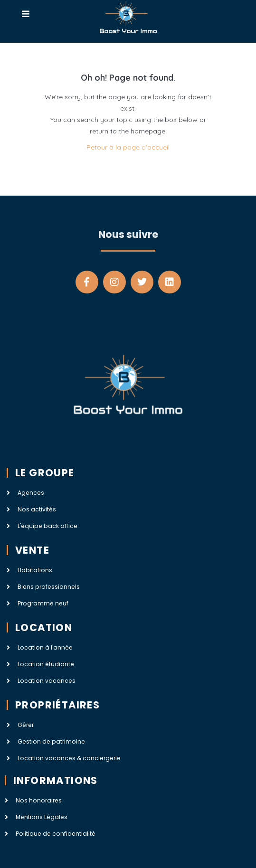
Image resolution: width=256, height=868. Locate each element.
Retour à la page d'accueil (128, 147)
